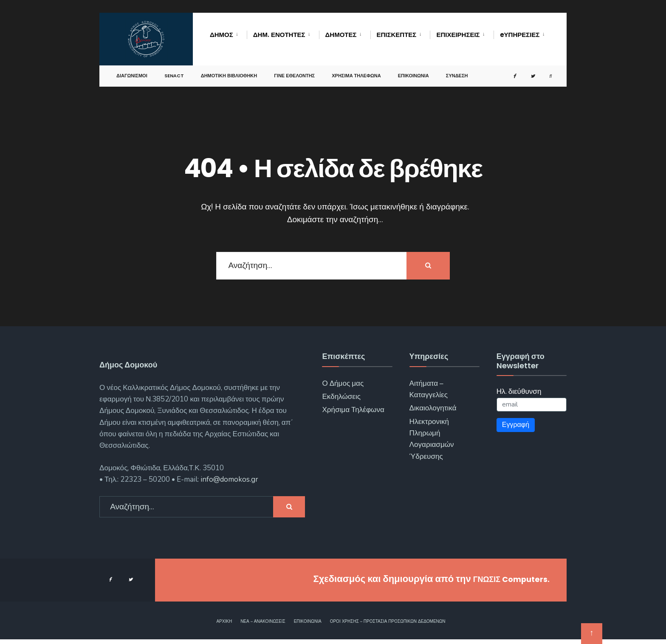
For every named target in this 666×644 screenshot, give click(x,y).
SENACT (174, 74)
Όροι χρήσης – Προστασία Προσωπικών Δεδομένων (388, 621)
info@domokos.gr (229, 479)
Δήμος (222, 35)
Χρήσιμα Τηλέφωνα (356, 74)
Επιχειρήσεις (458, 35)
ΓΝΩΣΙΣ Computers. (504, 579)
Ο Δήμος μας (343, 383)
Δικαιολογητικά (433, 408)
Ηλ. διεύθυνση (519, 391)
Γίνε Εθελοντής (294, 74)
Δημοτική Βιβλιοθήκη (229, 74)
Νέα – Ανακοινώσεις (263, 621)
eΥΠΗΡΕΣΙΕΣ (520, 35)
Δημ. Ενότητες (279, 35)
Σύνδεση (457, 74)
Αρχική (224, 621)
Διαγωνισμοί (132, 74)
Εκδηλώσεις (341, 397)
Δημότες (341, 35)
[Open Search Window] (545, 75)
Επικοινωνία (413, 74)
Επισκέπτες (397, 35)
